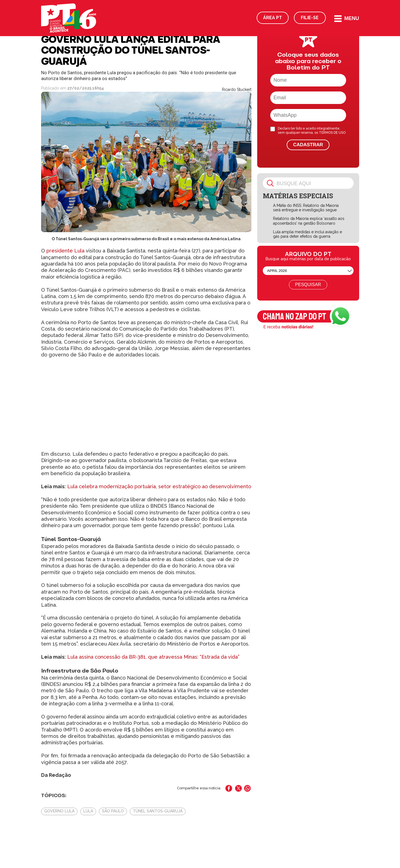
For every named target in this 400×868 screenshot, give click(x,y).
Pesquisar (308, 285)
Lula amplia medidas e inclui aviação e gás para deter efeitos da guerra (307, 234)
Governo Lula (59, 811)
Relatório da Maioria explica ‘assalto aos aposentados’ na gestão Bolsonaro (309, 221)
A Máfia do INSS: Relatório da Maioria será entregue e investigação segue (306, 208)
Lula (88, 811)
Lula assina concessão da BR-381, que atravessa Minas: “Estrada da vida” (153, 657)
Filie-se (310, 18)
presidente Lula (65, 251)
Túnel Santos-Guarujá (158, 811)
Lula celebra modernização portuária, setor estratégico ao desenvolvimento (159, 486)
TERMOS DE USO (332, 133)
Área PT (272, 18)
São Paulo (113, 811)
